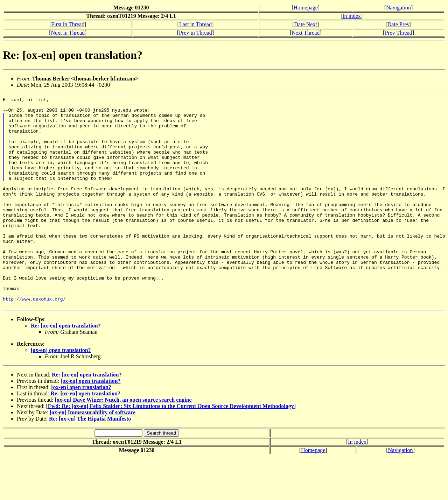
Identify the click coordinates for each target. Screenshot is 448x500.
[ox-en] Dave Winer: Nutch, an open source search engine (123, 442)
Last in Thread (195, 24)
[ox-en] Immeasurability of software (93, 454)
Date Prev (399, 24)
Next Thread (306, 33)
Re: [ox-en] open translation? (66, 368)
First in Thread (68, 24)
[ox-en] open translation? (61, 392)
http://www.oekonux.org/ (34, 340)
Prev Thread (398, 33)
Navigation (398, 8)
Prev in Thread (195, 33)
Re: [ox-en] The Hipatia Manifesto (90, 461)
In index (352, 16)
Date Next (306, 24)
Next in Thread (68, 33)
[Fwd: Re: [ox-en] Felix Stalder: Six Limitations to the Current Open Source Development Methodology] (171, 448)
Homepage (306, 8)
